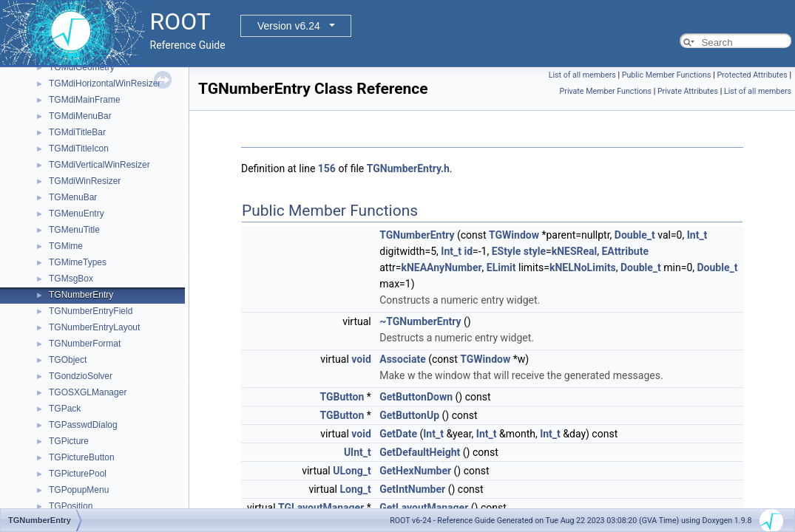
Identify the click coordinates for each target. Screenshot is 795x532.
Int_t (697, 235)
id (468, 251)
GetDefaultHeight (420, 452)
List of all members (582, 75)
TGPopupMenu (79, 490)
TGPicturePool (78, 474)
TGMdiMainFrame (85, 100)
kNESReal (575, 251)
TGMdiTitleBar (77, 132)
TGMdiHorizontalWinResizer (105, 83)
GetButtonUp (409, 415)
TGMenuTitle (74, 230)
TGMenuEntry (77, 214)
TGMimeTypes (78, 262)
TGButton (342, 397)
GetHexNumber (415, 471)
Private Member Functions (606, 91)
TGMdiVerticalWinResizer (99, 165)
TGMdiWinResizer (85, 181)
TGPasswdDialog (83, 425)
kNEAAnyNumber (441, 267)
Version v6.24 (289, 26)
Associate (402, 359)
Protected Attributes (752, 75)
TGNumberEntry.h (408, 168)
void (361, 359)
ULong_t (352, 471)
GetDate (398, 434)
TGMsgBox (71, 279)
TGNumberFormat (85, 344)
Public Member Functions (667, 75)
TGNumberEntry (81, 295)
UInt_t (358, 452)
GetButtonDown (416, 397)
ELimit (501, 267)
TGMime (66, 246)
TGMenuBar (73, 197)
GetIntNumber (412, 489)
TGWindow (514, 235)
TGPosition (71, 506)
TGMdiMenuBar (80, 116)
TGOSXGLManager (88, 392)
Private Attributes (688, 91)
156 (327, 168)
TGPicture (69, 441)
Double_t (635, 235)
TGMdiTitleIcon (79, 149)
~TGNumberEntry (420, 321)
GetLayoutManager (424, 508)
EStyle (507, 251)
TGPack (65, 409)
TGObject (68, 360)
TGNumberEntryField (91, 311)
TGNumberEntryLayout (94, 327)
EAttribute (625, 251)
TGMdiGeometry (82, 67)
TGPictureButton (82, 457)
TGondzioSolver (81, 376)
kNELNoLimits (583, 267)
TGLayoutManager (321, 508)
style (535, 251)
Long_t (355, 489)
